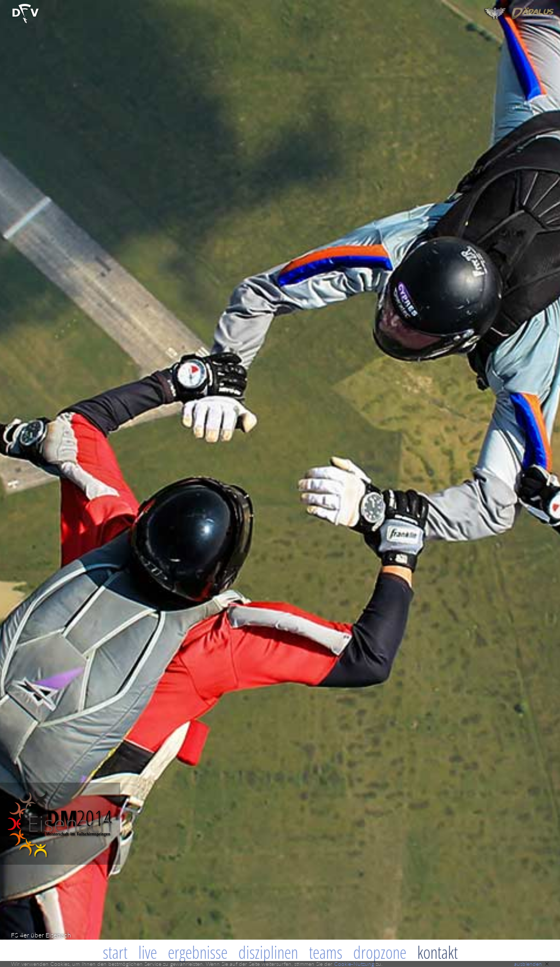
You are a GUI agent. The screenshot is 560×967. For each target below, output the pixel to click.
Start (115, 952)
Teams (326, 952)
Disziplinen (268, 952)
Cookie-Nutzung (354, 964)
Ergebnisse (198, 952)
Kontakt (437, 952)
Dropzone (380, 952)
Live (148, 952)
